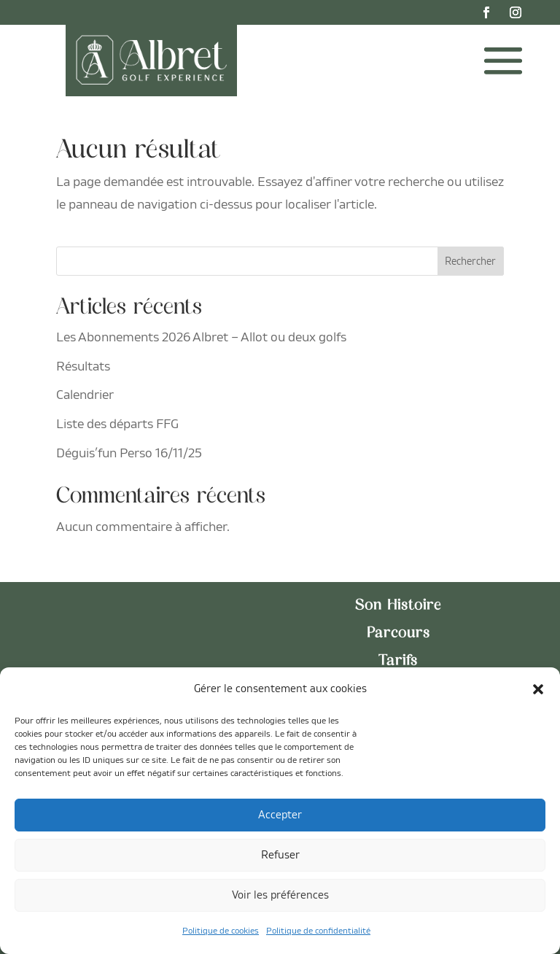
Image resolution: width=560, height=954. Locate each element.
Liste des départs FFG (117, 424)
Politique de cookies (221, 931)
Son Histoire (398, 606)
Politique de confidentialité (318, 931)
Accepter (280, 815)
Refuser (280, 855)
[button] (538, 689)
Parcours (398, 634)
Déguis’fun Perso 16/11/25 (129, 453)
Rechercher (470, 261)
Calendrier (85, 395)
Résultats (83, 367)
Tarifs (398, 662)
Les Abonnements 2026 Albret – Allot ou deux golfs (201, 337)
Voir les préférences (280, 895)
